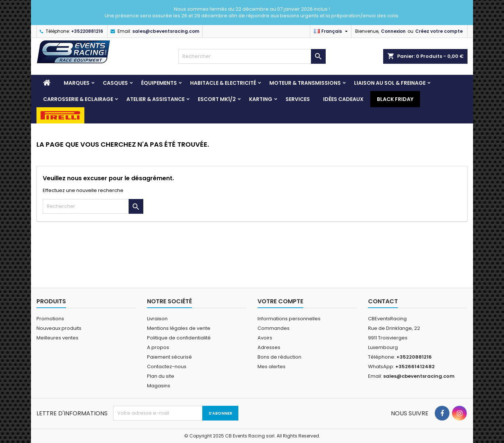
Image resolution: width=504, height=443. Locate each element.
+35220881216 (87, 31)
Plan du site (161, 376)
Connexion (393, 31)
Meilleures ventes (57, 338)
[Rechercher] (252, 56)
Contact (383, 301)
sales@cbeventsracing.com (166, 31)
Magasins (159, 386)
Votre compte (280, 301)
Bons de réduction (279, 357)
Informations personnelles (289, 319)
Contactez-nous (167, 367)
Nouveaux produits (59, 328)
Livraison (157, 319)
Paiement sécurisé (169, 357)
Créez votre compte (439, 31)
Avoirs (265, 338)
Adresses (269, 347)
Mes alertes (272, 367)
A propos (158, 347)
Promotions (50, 319)
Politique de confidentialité (179, 338)
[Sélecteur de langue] (332, 31)
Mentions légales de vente (179, 328)
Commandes (274, 328)
